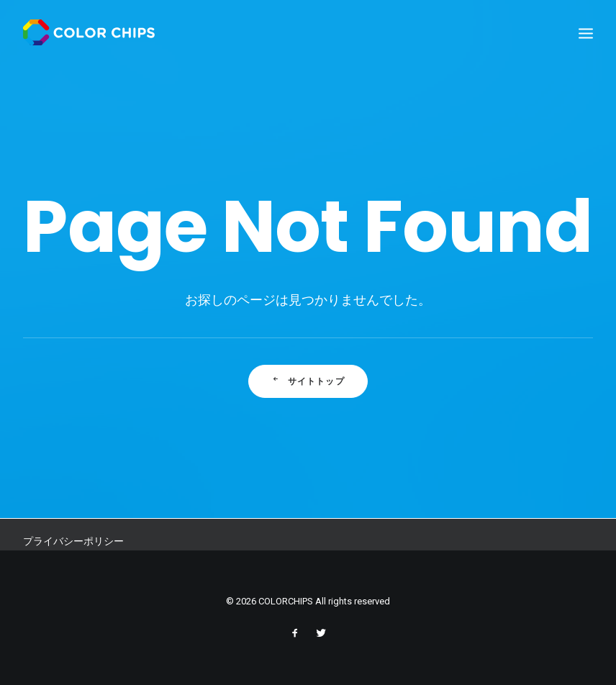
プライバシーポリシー (73, 541)
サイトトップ (308, 382)
